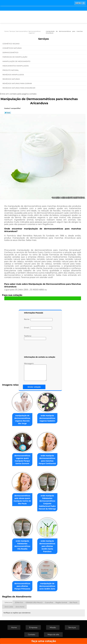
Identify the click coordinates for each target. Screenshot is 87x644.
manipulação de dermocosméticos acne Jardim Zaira (47, 586)
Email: (38, 328)
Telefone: (35, 337)
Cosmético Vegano (11, 44)
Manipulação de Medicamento (17, 61)
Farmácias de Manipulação (15, 57)
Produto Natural (11, 70)
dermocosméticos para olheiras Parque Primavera (22, 586)
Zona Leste (9, 607)
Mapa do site (53, 634)
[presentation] (39, 348)
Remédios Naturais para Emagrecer (19, 88)
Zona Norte (20, 607)
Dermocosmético (11, 52)
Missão (53, 627)
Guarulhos (49, 602)
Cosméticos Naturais (12, 48)
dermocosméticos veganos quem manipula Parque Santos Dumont (22, 460)
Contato (32, 634)
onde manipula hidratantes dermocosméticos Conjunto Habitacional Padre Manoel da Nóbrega (47, 502)
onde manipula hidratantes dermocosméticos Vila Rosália (22, 545)
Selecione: (8, 602)
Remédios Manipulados (13, 75)
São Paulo (73, 602)
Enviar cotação (34, 387)
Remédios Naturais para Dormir (17, 83)
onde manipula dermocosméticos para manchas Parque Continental (47, 460)
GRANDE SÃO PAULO (34, 602)
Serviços (43, 39)
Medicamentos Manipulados (16, 66)
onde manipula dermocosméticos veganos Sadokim (47, 418)
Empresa (33, 627)
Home (14, 627)
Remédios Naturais (11, 79)
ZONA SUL (19, 602)
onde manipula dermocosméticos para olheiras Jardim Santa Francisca (47, 546)
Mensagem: (35, 372)
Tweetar (8, 113)
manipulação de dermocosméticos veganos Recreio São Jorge (22, 420)
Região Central (61, 602)
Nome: (38, 320)
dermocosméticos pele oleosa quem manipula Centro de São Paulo (22, 500)
